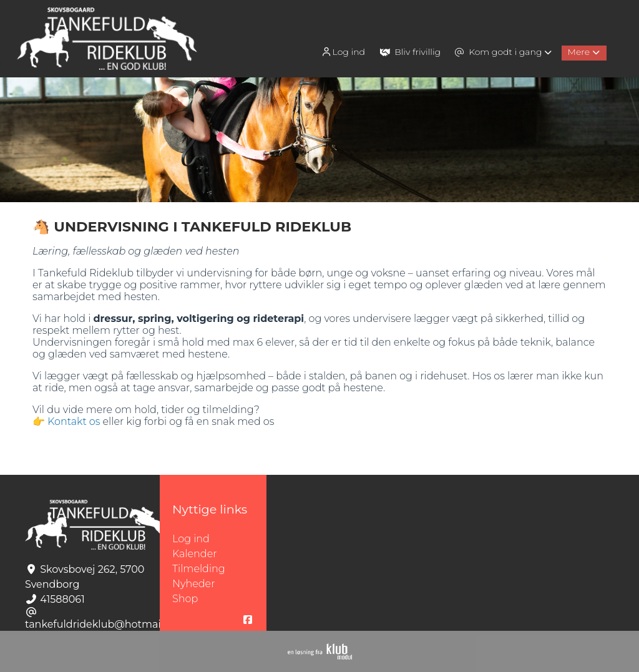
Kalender (195, 554)
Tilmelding (199, 569)
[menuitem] (344, 51)
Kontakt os (74, 421)
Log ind (343, 52)
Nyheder (193, 584)
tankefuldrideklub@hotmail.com (106, 624)
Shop (185, 599)
